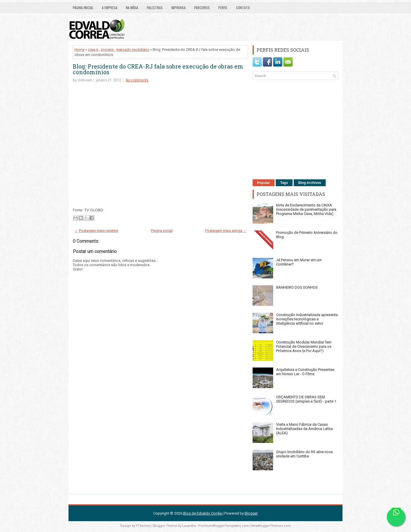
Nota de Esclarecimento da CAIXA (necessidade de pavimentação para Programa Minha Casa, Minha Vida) (306, 209)
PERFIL (223, 8)
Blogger (251, 513)
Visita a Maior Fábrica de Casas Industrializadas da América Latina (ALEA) (304, 429)
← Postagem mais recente (96, 231)
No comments (137, 80)
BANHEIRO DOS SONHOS (297, 287)
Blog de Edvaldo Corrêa (203, 513)
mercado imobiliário (133, 50)
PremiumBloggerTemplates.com (224, 526)
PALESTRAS (155, 8)
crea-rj (93, 50)
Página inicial (83, 8)
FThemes (143, 526)
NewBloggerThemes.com (271, 526)
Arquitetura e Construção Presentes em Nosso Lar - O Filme (305, 372)
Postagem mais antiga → (226, 231)
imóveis (107, 50)
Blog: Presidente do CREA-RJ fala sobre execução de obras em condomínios (158, 69)
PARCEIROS (202, 8)
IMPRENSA (178, 8)
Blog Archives (310, 183)
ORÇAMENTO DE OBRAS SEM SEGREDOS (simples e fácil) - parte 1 (306, 399)
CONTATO (243, 8)
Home (79, 50)
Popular (264, 183)
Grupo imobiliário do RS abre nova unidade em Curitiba (304, 454)
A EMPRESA (110, 8)
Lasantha (189, 526)
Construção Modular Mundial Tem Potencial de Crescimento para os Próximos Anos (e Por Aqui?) (304, 347)
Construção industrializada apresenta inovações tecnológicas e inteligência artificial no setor (307, 319)
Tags (284, 183)
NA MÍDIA (132, 8)
